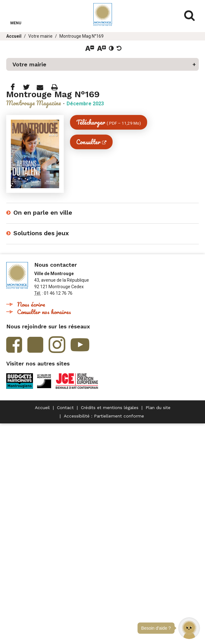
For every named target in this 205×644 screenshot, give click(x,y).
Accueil (14, 36)
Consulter (88, 142)
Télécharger (109, 122)
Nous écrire (31, 304)
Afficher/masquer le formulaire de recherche (189, 16)
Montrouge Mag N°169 (82, 36)
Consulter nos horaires (44, 312)
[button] (189, 628)
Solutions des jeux (41, 233)
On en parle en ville (43, 212)
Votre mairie (40, 36)
